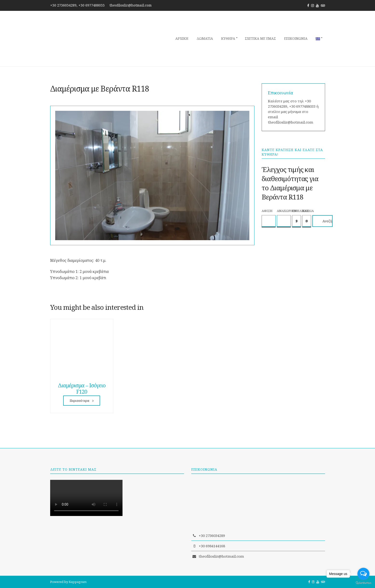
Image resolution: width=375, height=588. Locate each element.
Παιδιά (308, 211)
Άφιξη (267, 211)
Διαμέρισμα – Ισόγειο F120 (82, 388)
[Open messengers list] (363, 574)
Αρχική (182, 38)
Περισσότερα (82, 401)
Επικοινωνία (296, 38)
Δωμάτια (205, 38)
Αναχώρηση (287, 211)
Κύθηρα (228, 38)
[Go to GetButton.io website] (363, 583)
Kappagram (78, 582)
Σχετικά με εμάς (260, 38)
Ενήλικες (301, 211)
